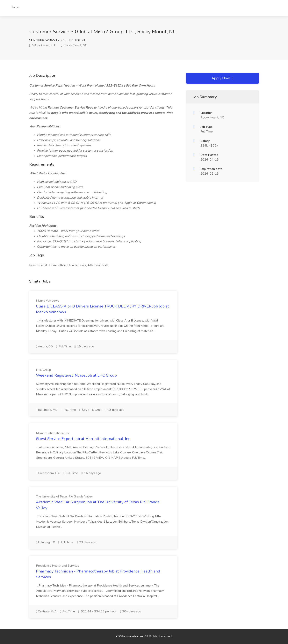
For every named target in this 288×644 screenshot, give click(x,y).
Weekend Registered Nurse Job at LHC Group (76, 375)
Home (15, 7)
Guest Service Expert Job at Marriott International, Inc (83, 439)
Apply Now (222, 78)
